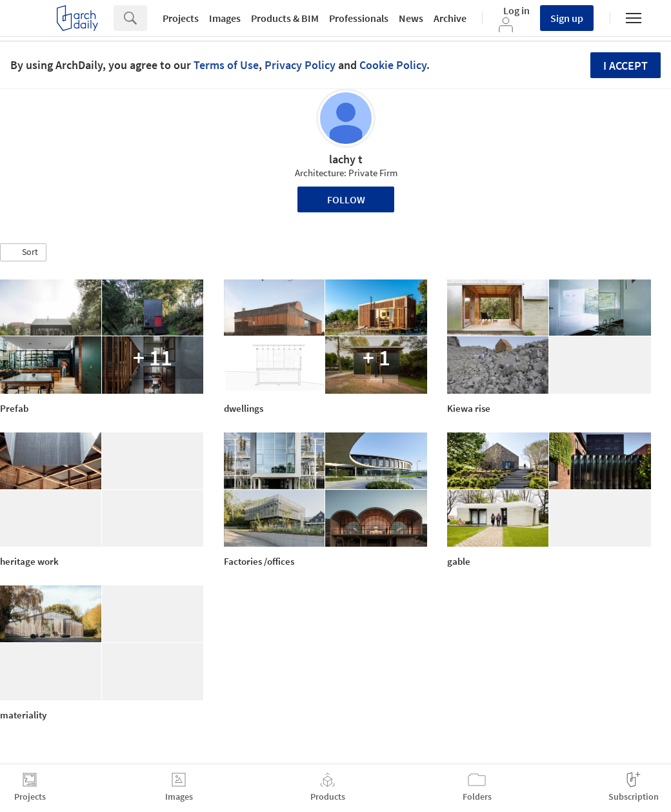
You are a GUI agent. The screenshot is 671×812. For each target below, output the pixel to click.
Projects (181, 18)
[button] (23, 252)
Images (225, 18)
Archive (450, 18)
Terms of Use (226, 65)
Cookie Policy (393, 65)
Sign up (567, 18)
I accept (626, 66)
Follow (346, 199)
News (411, 18)
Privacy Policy (300, 65)
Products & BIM (285, 18)
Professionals (359, 18)
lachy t (346, 159)
